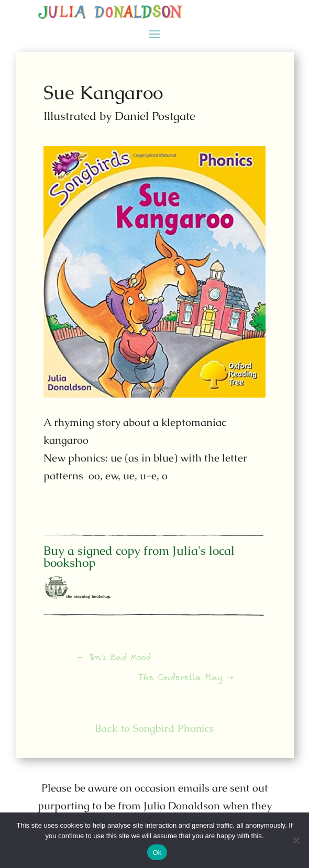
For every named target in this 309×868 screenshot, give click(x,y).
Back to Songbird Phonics (155, 728)
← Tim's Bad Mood (120, 661)
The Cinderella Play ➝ (181, 678)
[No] (296, 840)
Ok (157, 853)
